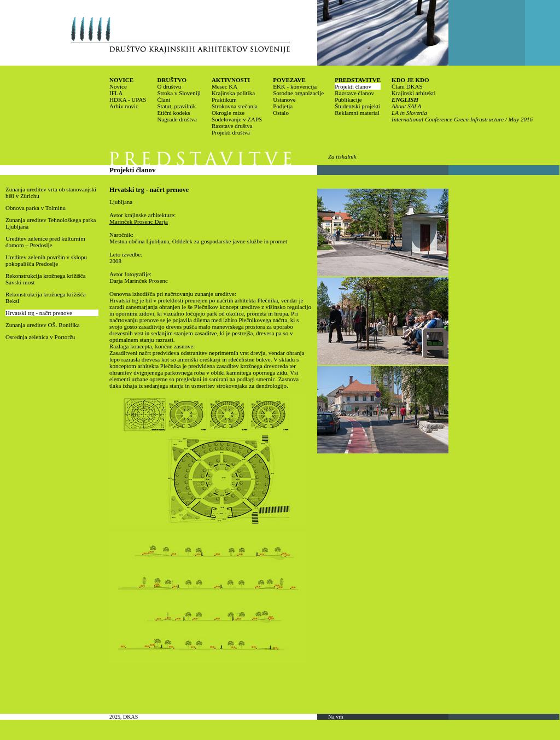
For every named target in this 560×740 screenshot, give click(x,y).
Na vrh (336, 717)
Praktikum (224, 100)
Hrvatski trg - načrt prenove (39, 313)
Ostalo (281, 113)
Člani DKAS (407, 86)
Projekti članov (353, 86)
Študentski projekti (357, 106)
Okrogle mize (228, 113)
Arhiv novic (124, 106)
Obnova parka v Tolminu (36, 208)
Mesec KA (224, 86)
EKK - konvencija (295, 86)
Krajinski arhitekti (413, 93)
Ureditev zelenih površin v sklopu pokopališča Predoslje (46, 260)
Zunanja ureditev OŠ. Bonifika (43, 325)
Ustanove (284, 100)
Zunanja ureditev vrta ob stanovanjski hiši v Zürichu (51, 193)
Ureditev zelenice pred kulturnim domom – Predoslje (45, 242)
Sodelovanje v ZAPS (237, 119)
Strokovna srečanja (235, 106)
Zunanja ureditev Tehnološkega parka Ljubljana (51, 223)
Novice (118, 86)
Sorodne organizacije (298, 93)
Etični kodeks (173, 113)
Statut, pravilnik (176, 106)
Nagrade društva (177, 119)
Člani (164, 100)
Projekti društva (231, 132)
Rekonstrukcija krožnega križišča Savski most (46, 279)
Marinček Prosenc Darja (139, 222)
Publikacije (348, 100)
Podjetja (283, 106)
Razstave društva (232, 126)
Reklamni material (357, 113)
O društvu (169, 86)
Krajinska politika (233, 93)
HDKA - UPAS (128, 100)
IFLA (116, 93)
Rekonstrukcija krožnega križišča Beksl (46, 298)
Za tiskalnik (342, 156)
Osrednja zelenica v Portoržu (40, 337)
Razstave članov (354, 93)
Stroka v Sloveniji (179, 93)
